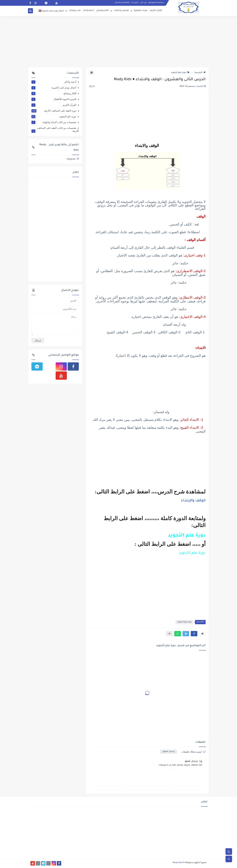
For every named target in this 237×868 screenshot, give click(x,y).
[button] (194, 634)
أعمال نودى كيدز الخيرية (54, 88)
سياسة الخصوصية (156, 3)
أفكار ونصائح (103, 11)
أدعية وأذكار (89, 11)
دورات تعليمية (141, 11)
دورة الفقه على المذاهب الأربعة (54, 111)
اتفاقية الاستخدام (122, 3)
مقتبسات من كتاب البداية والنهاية (54, 122)
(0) (92, 87)
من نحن (143, 3)
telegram (71, 159)
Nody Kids (178, 863)
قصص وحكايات (121, 11)
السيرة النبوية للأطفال (54, 99)
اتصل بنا (135, 3)
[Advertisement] (118, 42)
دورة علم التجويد (180, 73)
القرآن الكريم (156, 11)
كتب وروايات (75, 11)
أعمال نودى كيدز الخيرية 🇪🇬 (51, 11)
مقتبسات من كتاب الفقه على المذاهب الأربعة (55, 130)
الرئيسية (200, 73)
